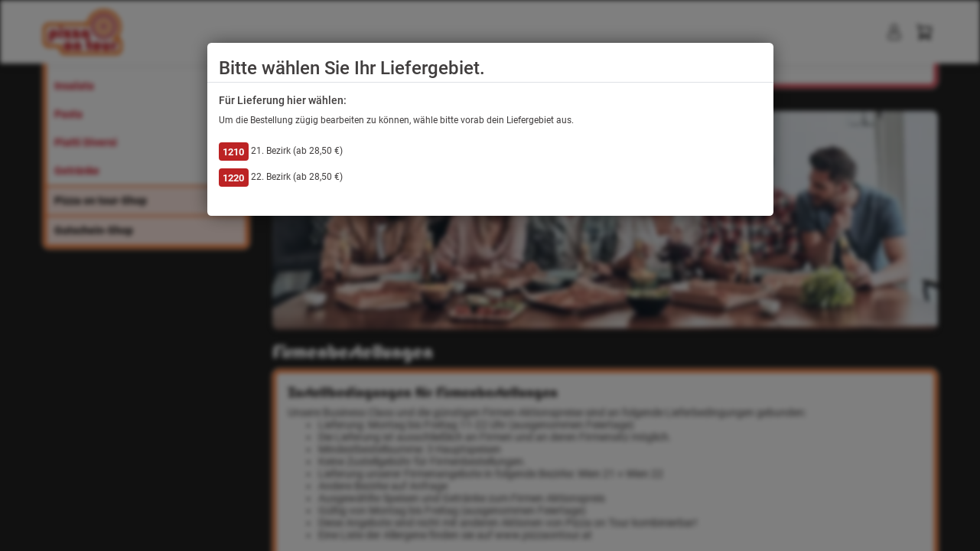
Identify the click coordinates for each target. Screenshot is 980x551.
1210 (233, 152)
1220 (233, 178)
